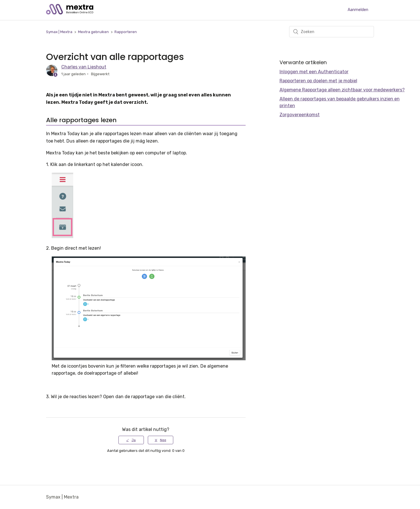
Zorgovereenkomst (300, 115)
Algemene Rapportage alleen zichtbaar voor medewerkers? (342, 90)
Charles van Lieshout (84, 67)
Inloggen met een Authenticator (314, 72)
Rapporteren (126, 32)
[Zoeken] (332, 32)
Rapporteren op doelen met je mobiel (318, 81)
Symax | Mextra (59, 32)
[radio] (131, 440)
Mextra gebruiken (93, 32)
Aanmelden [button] (358, 10)
